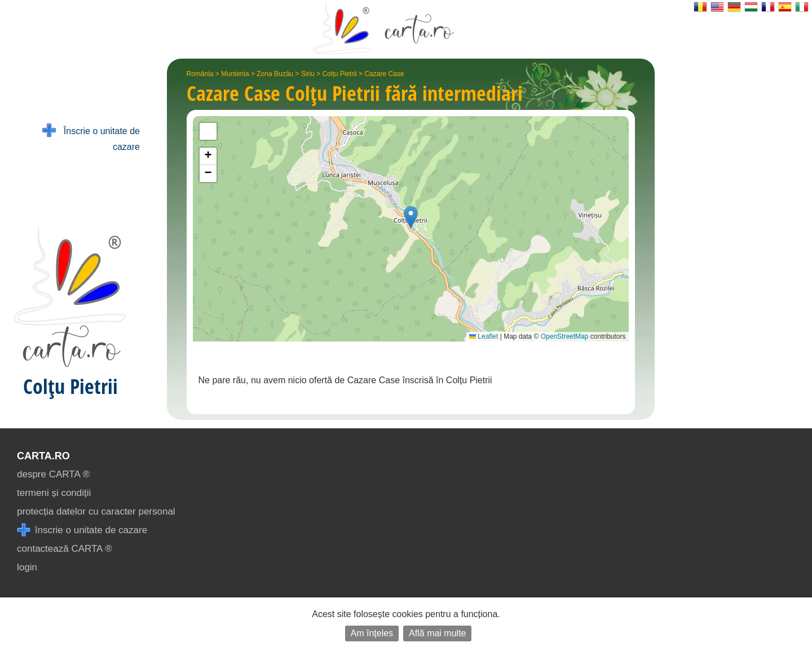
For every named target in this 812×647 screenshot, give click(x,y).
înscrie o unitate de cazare (82, 530)
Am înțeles (372, 633)
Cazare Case (384, 74)
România (200, 74)
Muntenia (235, 74)
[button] (411, 217)
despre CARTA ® (53, 474)
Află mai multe (437, 633)
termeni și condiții (54, 493)
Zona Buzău (275, 74)
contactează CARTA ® (65, 549)
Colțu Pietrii (339, 74)
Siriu (308, 74)
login (27, 567)
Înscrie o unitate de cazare (91, 138)
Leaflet (484, 336)
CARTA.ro (43, 456)
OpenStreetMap (565, 336)
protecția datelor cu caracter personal (96, 511)
